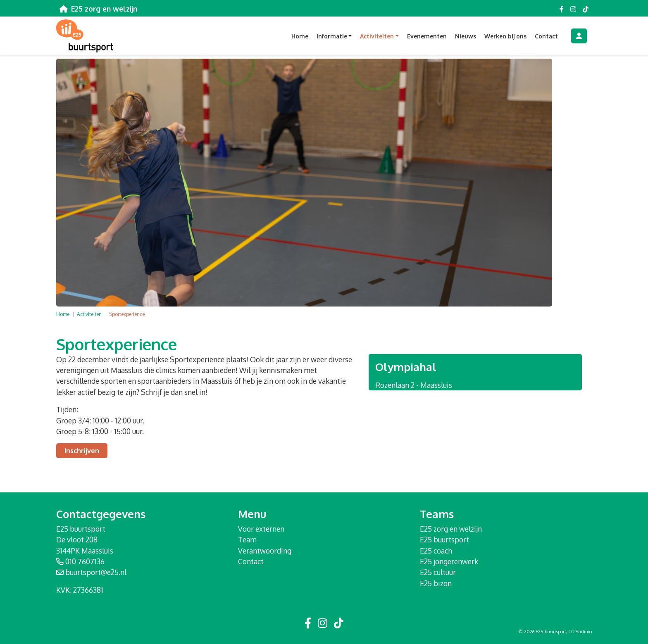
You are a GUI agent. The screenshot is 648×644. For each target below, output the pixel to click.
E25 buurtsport (444, 539)
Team (247, 539)
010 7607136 (85, 561)
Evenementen (427, 36)
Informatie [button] (332, 36)
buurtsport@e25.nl (96, 572)
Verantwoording (265, 551)
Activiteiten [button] (377, 36)
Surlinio (584, 632)
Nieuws (466, 36)
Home (300, 36)
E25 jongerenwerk (449, 561)
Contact (546, 36)
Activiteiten (89, 314)
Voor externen (261, 529)
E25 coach (436, 551)
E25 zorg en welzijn (451, 529)
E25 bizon (436, 583)
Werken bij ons (505, 36)
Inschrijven (82, 451)
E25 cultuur (438, 572)
